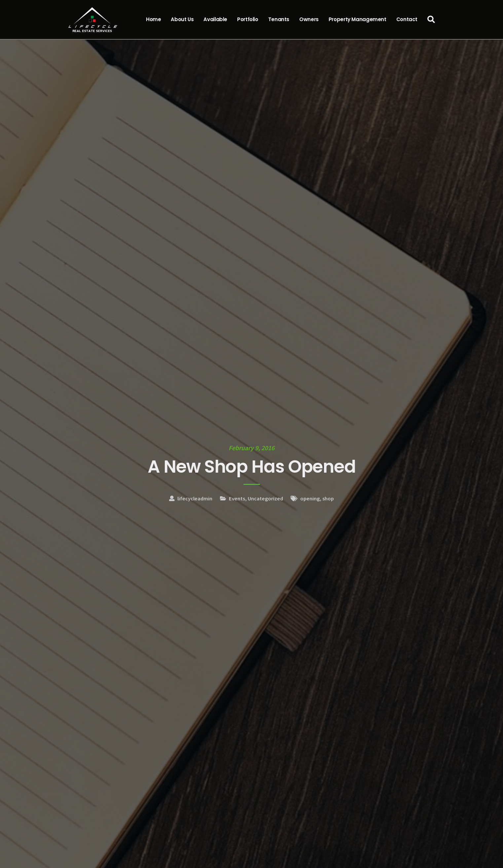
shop (328, 499)
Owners (309, 19)
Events (237, 499)
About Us (182, 19)
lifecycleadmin (195, 499)
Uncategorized (265, 499)
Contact (407, 19)
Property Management (358, 19)
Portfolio (248, 19)
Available (215, 19)
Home (154, 19)
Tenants (279, 19)
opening (310, 499)
